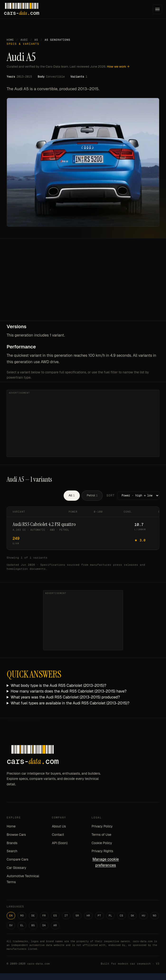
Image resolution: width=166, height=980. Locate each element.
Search (12, 851)
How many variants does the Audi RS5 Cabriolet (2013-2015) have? (69, 691)
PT (99, 916)
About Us (59, 826)
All (72, 495)
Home (10, 40)
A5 (36, 40)
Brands (12, 843)
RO (22, 916)
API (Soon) (60, 843)
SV (11, 925)
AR (55, 925)
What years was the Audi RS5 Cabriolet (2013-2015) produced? (65, 697)
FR (44, 916)
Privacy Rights (102, 851)
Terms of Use (101, 835)
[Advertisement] (83, 285)
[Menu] (157, 9)
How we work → (118, 67)
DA (44, 925)
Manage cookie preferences (106, 862)
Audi (24, 40)
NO (155, 916)
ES (55, 916)
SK (133, 916)
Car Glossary (16, 868)
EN (11, 916)
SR (77, 916)
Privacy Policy (102, 826)
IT (66, 916)
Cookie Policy (102, 843)
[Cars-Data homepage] (21, 9)
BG (33, 925)
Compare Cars (17, 859)
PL (111, 916)
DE (33, 916)
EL (22, 925)
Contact (58, 835)
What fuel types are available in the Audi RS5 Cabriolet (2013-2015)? (70, 703)
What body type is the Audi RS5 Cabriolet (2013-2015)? (59, 686)
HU (144, 916)
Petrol (92, 495)
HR (88, 916)
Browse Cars (16, 835)
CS (121, 916)
